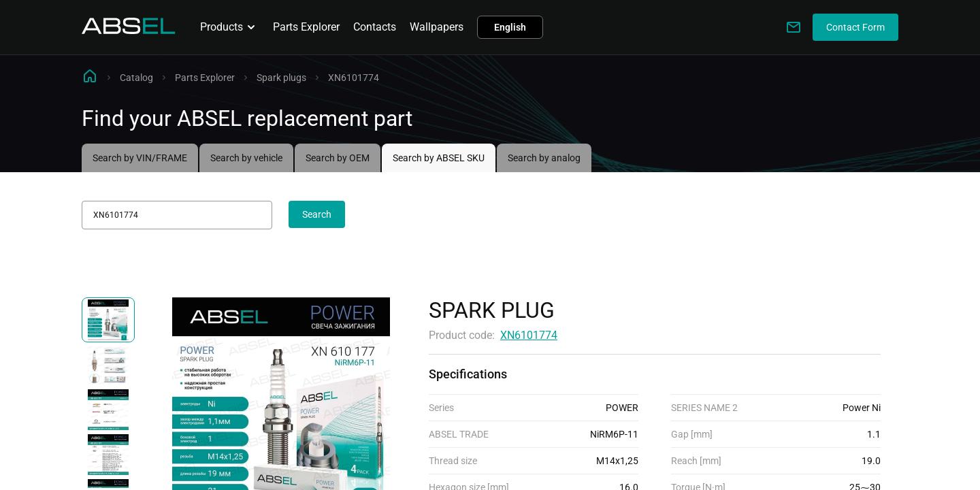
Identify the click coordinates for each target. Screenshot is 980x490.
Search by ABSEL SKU (439, 158)
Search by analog (544, 158)
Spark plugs (281, 78)
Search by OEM (338, 158)
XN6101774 (529, 335)
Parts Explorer (306, 27)
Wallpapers (437, 27)
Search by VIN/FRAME (140, 158)
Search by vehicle (246, 158)
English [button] (510, 27)
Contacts (375, 27)
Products (230, 27)
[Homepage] (129, 30)
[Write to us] (794, 27)
